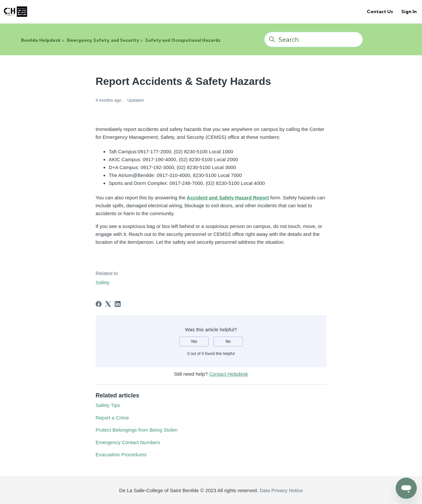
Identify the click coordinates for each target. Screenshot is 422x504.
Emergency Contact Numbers (128, 442)
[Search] (314, 39)
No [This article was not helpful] (228, 341)
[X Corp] (108, 304)
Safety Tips (108, 405)
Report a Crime (112, 418)
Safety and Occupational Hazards (183, 40)
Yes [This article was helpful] (194, 341)
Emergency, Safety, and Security (103, 40)
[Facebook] (99, 304)
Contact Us (380, 12)
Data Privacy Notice (281, 490)
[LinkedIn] (118, 304)
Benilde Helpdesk (41, 40)
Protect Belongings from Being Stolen (137, 430)
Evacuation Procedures (121, 454)
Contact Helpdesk (228, 374)
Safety (103, 282)
